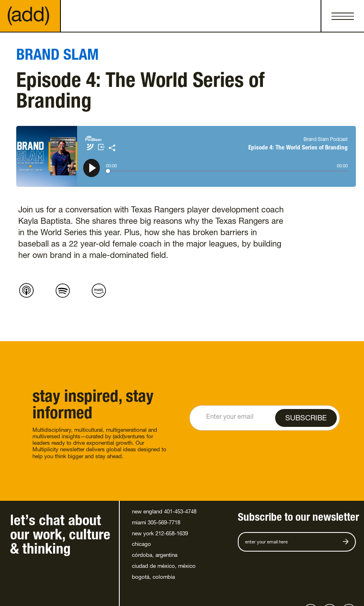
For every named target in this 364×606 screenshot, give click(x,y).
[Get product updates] (292, 542)
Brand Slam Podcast (326, 140)
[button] (342, 16)
